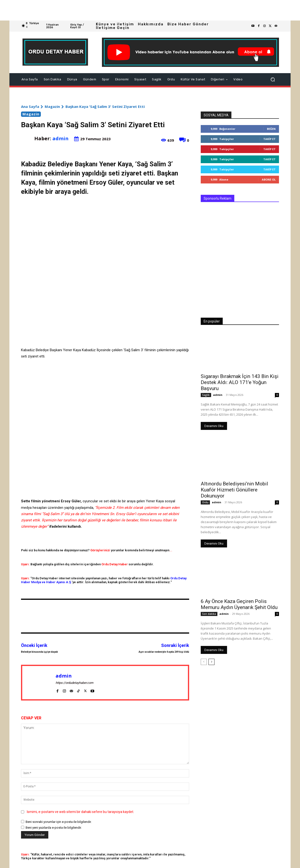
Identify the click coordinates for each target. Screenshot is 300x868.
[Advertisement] (145, 10)
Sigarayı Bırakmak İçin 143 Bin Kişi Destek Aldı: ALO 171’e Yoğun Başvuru (240, 382)
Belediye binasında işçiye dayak (39, 652)
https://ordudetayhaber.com (74, 683)
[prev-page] (204, 662)
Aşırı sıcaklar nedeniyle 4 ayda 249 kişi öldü (164, 652)
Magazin (52, 106)
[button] (273, 79)
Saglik (206, 395)
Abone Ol (269, 179)
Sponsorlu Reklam (218, 198)
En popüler (212, 321)
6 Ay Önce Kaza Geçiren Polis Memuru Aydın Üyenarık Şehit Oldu (239, 604)
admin (61, 138)
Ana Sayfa (30, 106)
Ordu (205, 502)
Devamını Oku (214, 426)
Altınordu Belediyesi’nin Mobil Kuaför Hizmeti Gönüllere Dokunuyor (234, 490)
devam (165, 508)
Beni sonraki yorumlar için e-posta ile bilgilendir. (59, 822)
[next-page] (211, 662)
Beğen (271, 129)
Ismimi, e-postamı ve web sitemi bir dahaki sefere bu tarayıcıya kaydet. (80, 812)
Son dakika (209, 614)
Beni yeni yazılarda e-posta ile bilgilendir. (54, 828)
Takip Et (269, 139)
